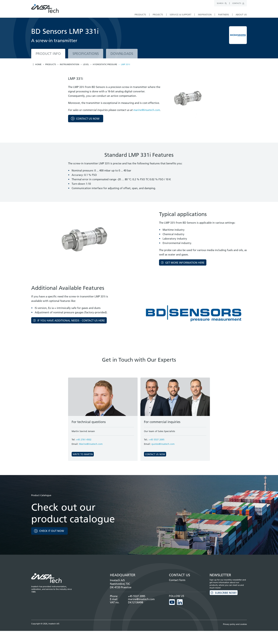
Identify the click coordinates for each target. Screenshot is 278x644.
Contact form (177, 580)
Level (86, 64)
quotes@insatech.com (163, 444)
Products (51, 64)
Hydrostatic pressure (105, 64)
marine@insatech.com (147, 110)
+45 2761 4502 (84, 439)
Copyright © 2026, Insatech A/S (45, 624)
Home (38, 64)
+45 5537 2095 (157, 439)
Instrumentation (69, 64)
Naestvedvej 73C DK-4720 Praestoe (121, 586)
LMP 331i (125, 64)
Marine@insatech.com (91, 444)
